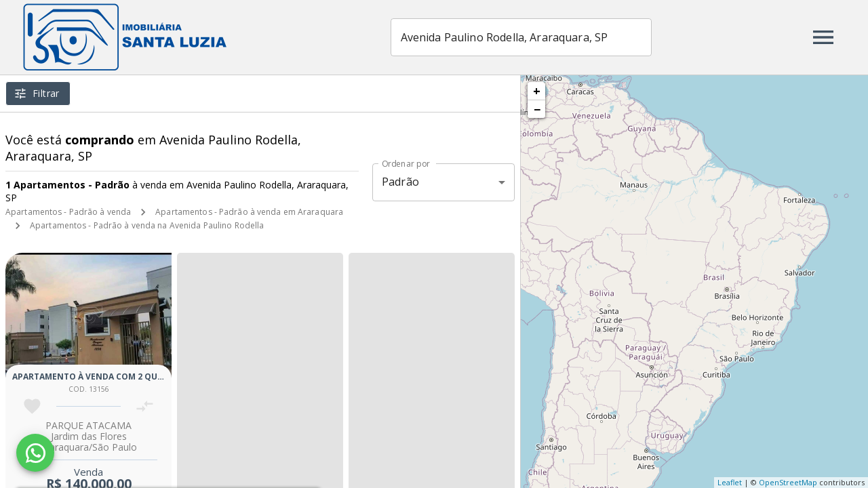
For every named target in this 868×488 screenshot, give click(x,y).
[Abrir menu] (823, 37)
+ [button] (537, 91)
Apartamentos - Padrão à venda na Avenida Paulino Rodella (147, 225)
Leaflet (730, 482)
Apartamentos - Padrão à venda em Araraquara (249, 212)
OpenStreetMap (788, 482)
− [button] (537, 109)
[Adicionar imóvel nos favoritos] (32, 406)
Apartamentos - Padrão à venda (68, 212)
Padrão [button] (400, 182)
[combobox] (521, 37)
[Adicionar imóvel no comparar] (145, 406)
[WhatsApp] (35, 453)
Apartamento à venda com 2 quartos (99, 377)
